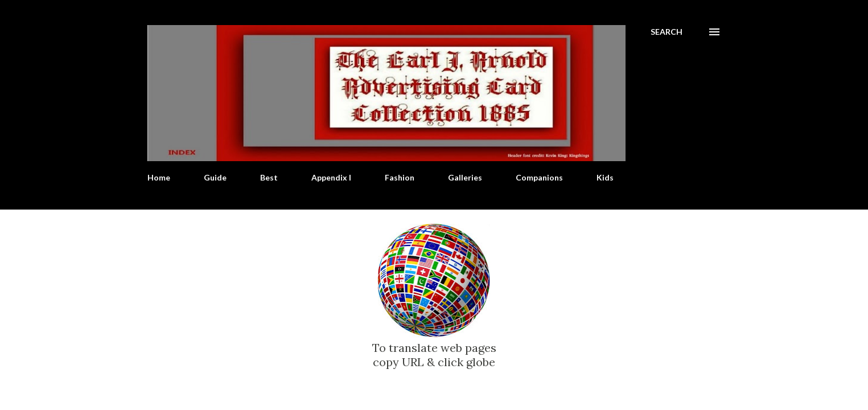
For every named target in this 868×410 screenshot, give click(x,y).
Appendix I (331, 177)
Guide (215, 177)
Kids (605, 177)
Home (159, 177)
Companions (539, 177)
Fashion (400, 177)
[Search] (667, 32)
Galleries (465, 177)
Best (269, 177)
